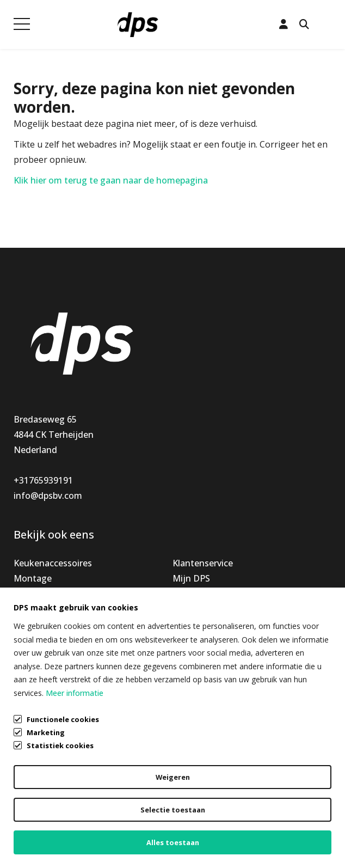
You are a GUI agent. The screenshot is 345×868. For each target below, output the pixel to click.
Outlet (27, 624)
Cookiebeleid (40, 833)
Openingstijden (205, 594)
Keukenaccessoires (53, 563)
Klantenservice (203, 563)
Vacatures (193, 624)
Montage (33, 578)
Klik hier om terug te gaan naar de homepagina (111, 180)
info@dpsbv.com (48, 496)
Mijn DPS (191, 578)
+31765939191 (43, 480)
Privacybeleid (40, 812)
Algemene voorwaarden (63, 792)
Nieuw (27, 594)
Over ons (191, 609)
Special (28, 609)
